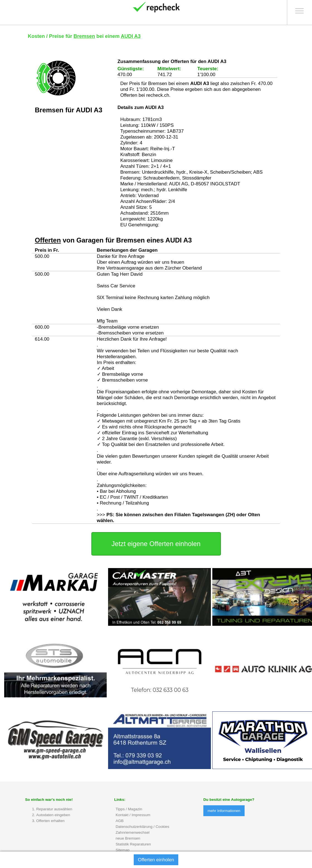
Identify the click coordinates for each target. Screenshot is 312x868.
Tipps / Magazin (129, 809)
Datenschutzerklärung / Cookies (142, 827)
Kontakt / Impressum (133, 815)
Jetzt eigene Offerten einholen (156, 544)
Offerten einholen (156, 860)
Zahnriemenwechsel (133, 832)
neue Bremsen (128, 838)
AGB (120, 821)
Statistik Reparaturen (133, 844)
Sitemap (123, 850)
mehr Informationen (224, 811)
